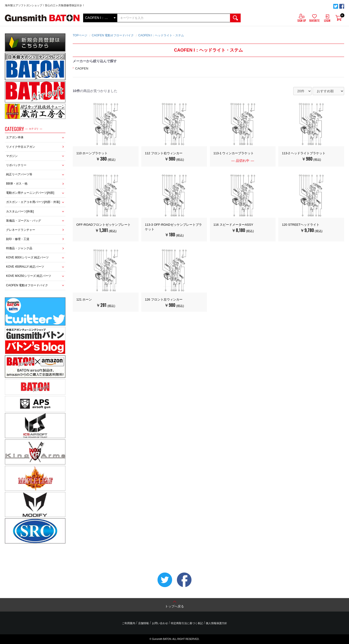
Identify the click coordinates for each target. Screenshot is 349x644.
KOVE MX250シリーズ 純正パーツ (29, 276)
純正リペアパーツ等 (19, 174)
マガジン (12, 156)
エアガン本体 (15, 137)
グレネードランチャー (21, 230)
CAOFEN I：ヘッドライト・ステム (161, 35)
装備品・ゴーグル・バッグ (24, 221)
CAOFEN (82, 68)
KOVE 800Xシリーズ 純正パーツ (27, 257)
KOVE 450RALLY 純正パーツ (25, 267)
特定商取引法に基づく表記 (187, 623)
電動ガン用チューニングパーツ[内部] (30, 193)
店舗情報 (143, 623)
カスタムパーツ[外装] (20, 211)
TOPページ (80, 35)
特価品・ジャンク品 (19, 248)
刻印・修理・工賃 (18, 239)
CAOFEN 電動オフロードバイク (27, 285)
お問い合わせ (160, 623)
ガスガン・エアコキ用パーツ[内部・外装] (33, 202)
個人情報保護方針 (216, 623)
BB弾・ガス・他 (17, 184)
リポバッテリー (16, 165)
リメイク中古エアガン (21, 147)
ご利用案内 (129, 623)
